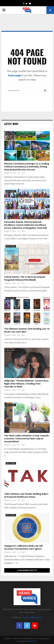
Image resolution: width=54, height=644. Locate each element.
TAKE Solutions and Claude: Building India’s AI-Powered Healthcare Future (26, 495)
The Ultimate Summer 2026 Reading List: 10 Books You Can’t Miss (27, 330)
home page (15, 75)
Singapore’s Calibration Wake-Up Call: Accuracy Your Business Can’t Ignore (24, 547)
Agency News (11, 133)
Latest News (11, 124)
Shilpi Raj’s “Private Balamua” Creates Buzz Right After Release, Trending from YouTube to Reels (26, 384)
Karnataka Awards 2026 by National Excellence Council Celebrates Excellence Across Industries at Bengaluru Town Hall (25, 225)
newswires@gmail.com (32, 617)
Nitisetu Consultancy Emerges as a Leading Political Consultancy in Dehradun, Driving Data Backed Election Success (27, 167)
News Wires (32, 641)
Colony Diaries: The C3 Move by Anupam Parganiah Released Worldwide (25, 278)
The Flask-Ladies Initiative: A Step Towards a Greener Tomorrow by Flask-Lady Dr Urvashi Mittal (27, 439)
